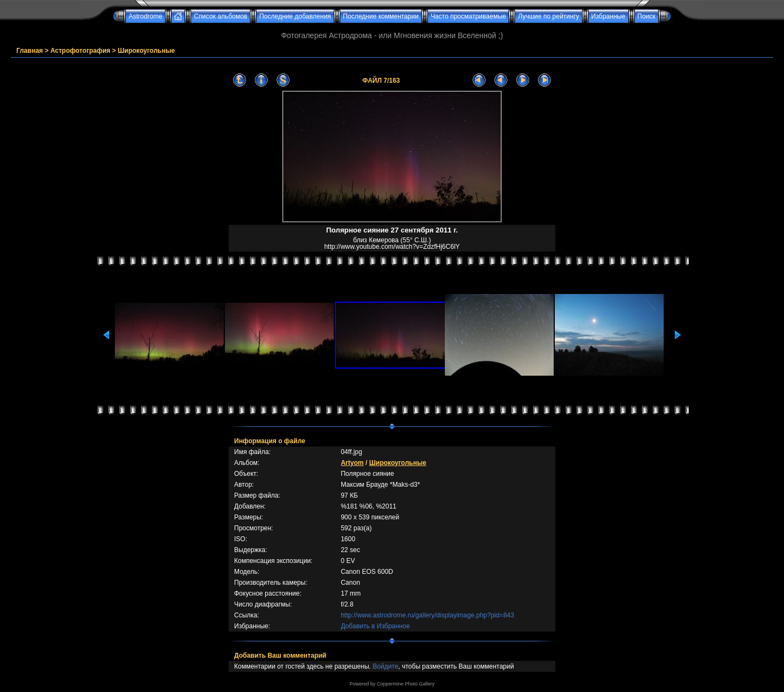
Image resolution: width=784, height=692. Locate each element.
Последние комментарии (381, 16)
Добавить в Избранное (375, 626)
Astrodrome (145, 16)
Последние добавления (295, 16)
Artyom (352, 463)
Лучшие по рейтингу (548, 16)
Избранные (608, 16)
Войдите (385, 666)
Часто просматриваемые (468, 16)
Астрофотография (81, 51)
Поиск (647, 16)
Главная (30, 51)
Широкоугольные (146, 51)
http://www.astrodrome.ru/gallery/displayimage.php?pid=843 (428, 615)
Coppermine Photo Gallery (406, 684)
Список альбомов (220, 16)
